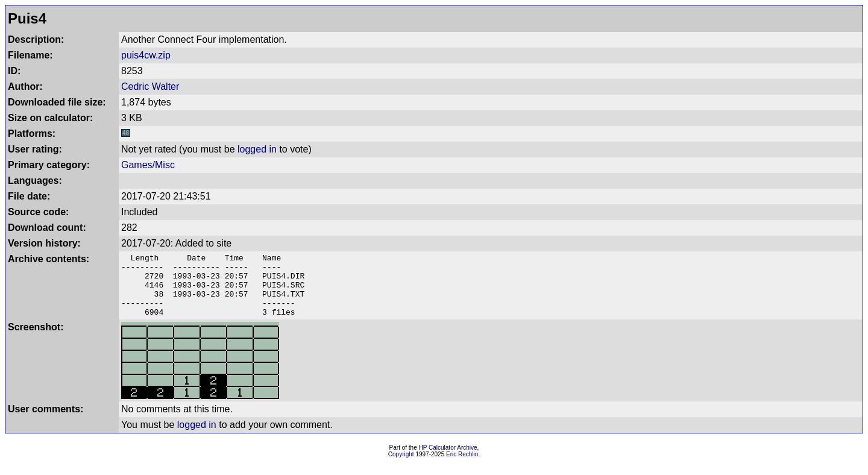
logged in (257, 149)
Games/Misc (148, 165)
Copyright (401, 467)
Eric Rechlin (462, 467)
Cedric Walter (150, 87)
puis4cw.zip (146, 55)
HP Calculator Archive (448, 460)
